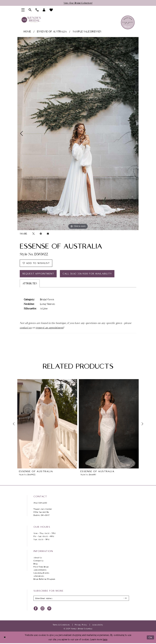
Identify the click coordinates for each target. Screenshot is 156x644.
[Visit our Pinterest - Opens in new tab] (49, 608)
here (105, 639)
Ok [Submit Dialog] (150, 637)
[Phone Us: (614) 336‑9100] (37, 10)
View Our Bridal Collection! (78, 3)
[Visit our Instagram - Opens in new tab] (42, 608)
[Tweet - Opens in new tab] (33, 234)
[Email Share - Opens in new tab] (48, 233)
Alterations (39, 576)
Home (27, 31)
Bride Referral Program (44, 579)
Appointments (40, 570)
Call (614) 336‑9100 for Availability (87, 274)
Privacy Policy (81, 625)
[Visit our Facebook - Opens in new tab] (36, 608)
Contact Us (39, 561)
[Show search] (30, 10)
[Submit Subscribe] (125, 598)
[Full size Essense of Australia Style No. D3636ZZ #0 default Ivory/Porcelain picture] (78, 134)
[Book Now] (128, 22)
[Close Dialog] (5, 637)
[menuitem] (23, 10)
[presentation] (47, 424)
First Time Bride (41, 567)
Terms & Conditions (61, 625)
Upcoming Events (41, 573)
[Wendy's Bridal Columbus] (31, 20)
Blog (36, 564)
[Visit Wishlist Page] (51, 10)
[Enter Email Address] (81, 598)
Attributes (30, 283)
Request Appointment (38, 274)
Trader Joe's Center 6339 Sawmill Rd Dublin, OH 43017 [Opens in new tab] (43, 512)
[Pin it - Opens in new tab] (41, 234)
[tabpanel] (78, 134)
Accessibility (98, 625)
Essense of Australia (52, 31)
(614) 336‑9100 (40, 503)
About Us (38, 558)
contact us (26, 328)
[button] (23, 10)
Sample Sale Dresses (87, 31)
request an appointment (50, 328)
